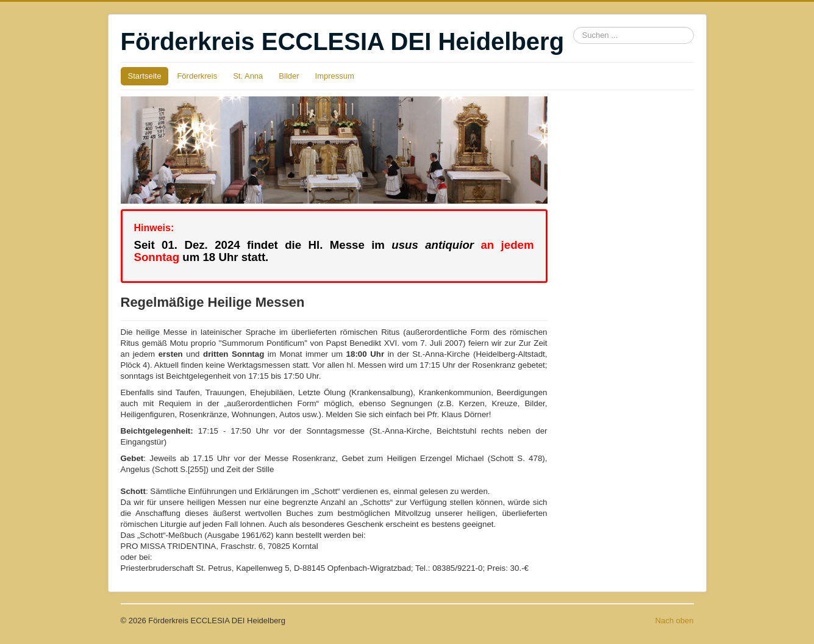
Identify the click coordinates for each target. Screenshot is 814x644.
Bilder (289, 76)
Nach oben (675, 621)
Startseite (145, 76)
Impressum (335, 76)
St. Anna (248, 76)
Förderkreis (197, 76)
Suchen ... (573, 27)
